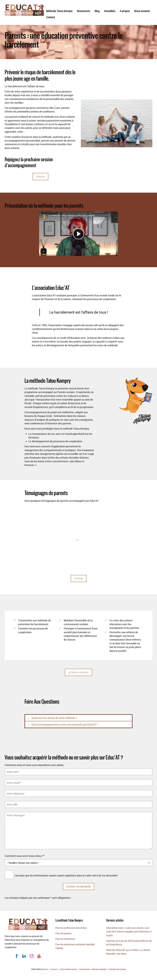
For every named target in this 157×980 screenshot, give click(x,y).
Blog (97, 11)
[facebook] (17, 956)
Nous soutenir (142, 11)
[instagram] (32, 956)
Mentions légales (99, 969)
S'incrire (40, 176)
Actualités (110, 11)
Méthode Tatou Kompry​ (59, 11)
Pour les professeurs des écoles (71, 928)
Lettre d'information (68, 969)
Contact (50, 17)
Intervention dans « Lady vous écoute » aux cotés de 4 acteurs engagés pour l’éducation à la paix (129, 932)
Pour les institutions (65, 939)
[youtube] (39, 956)
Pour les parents (63, 933)
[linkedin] (24, 956)
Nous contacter (78, 672)
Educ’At (45, 969)
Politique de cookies (117, 969)
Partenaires (84, 969)
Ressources (83, 11)
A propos (125, 11)
